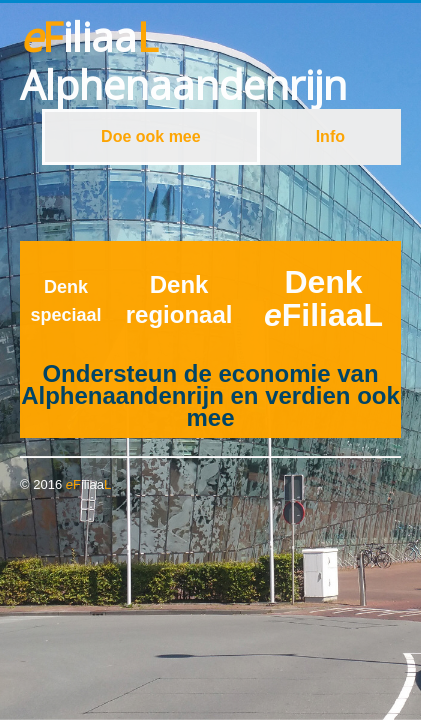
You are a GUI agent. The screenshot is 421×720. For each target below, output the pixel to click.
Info (330, 136)
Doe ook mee (151, 136)
